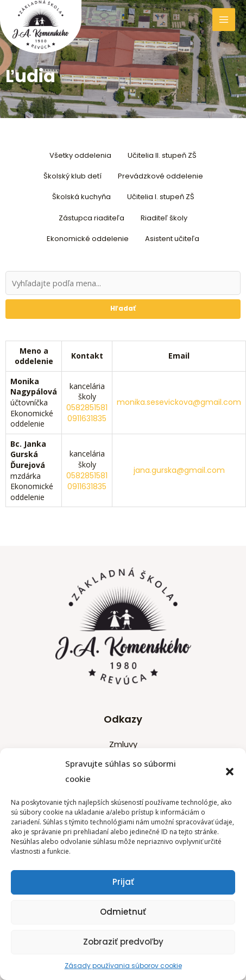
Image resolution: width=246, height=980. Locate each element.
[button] (230, 772)
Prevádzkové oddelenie (160, 176)
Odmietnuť (123, 912)
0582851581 (87, 408)
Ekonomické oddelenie (88, 239)
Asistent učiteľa (172, 239)
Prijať (123, 882)
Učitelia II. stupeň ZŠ (162, 155)
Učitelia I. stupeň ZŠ (161, 197)
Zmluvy (123, 744)
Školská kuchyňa (81, 197)
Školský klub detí (72, 176)
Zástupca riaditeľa (92, 218)
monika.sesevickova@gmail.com (179, 402)
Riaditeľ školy (164, 218)
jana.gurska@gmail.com (179, 470)
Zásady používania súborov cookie (123, 966)
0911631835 (87, 418)
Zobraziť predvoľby (123, 942)
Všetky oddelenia (80, 155)
